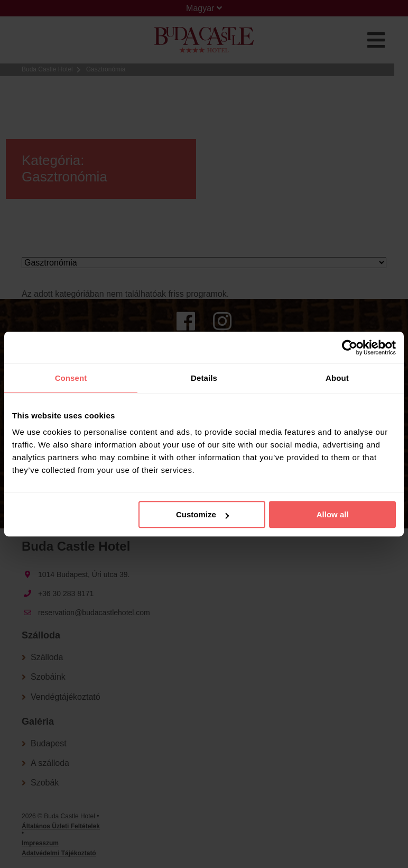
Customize (202, 514)
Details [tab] (204, 378)
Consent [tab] (71, 378)
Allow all (333, 514)
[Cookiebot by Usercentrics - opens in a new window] (350, 348)
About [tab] (337, 378)
